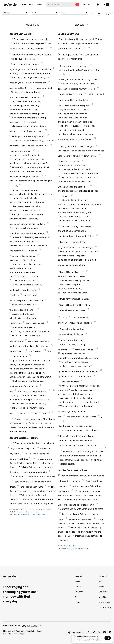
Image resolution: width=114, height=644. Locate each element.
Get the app (88, 4)
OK (108, 638)
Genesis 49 (15, 13)
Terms (39, 631)
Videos (39, 4)
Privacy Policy (31, 631)
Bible (24, 4)
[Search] (60, 5)
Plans (31, 4)
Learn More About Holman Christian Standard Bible (27, 514)
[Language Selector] (98, 5)
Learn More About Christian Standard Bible (73, 548)
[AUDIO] (92, 14)
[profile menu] (106, 5)
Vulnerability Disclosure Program (14, 634)
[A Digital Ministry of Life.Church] (57, 625)
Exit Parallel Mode (108, 14)
